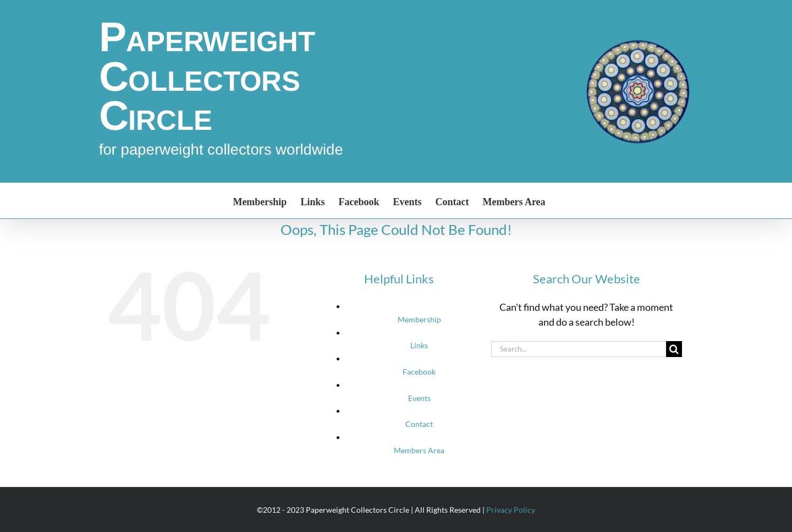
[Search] (674, 349)
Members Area (419, 450)
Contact (419, 424)
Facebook (419, 372)
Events (419, 398)
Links (419, 345)
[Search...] (579, 349)
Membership (419, 319)
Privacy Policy (511, 510)
